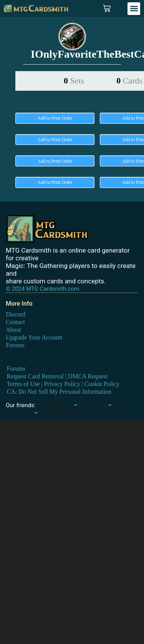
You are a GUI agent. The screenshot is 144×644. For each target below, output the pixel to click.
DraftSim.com (55, 405)
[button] (134, 9)
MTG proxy (93, 405)
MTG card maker (61, 413)
